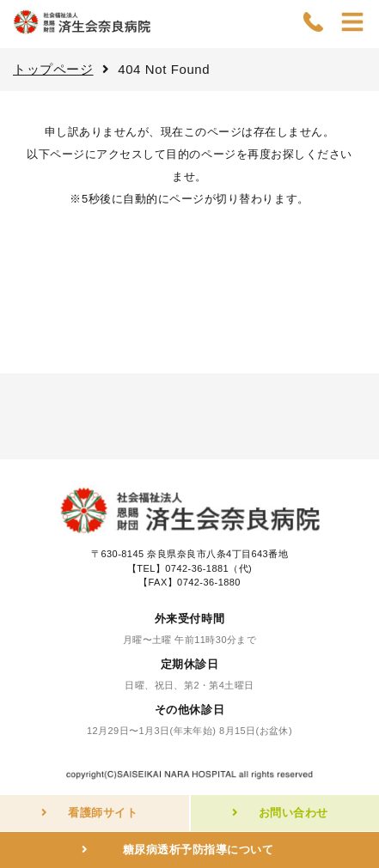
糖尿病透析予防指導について (199, 850)
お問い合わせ (293, 813)
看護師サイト (103, 813)
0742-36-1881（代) (208, 568)
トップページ (53, 69)
